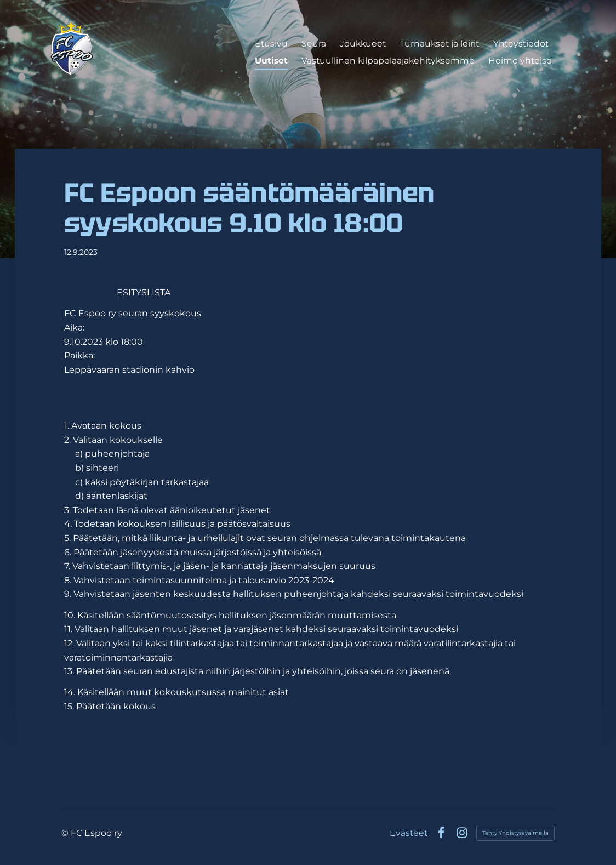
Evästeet (409, 833)
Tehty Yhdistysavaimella (515, 833)
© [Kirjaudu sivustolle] (66, 833)
